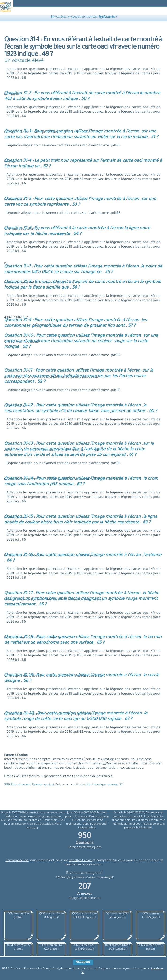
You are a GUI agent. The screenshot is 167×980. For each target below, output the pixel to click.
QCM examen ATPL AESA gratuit (117, 916)
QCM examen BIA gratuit (18, 916)
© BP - (64, 878)
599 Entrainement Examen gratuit (30, 785)
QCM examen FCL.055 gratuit (150, 916)
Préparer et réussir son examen (95, 878)
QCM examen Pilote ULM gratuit (51, 916)
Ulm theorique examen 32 (104, 785)
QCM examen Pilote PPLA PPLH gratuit (84, 916)
